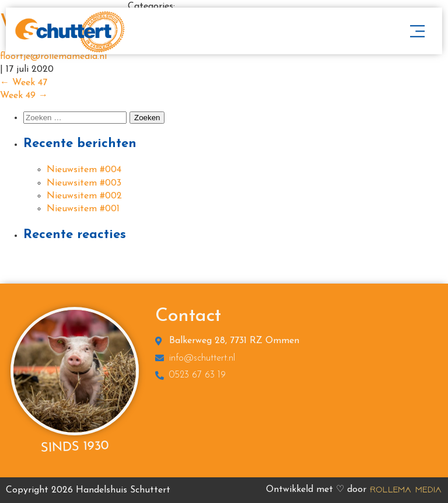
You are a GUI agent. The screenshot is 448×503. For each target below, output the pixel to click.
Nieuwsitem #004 (84, 170)
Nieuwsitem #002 (84, 196)
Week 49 (24, 96)
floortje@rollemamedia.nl (53, 57)
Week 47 (24, 83)
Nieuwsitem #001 (83, 209)
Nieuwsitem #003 (84, 183)
